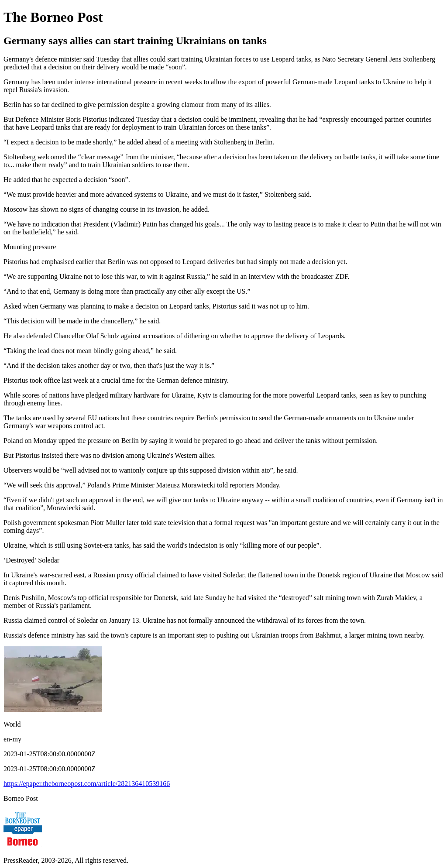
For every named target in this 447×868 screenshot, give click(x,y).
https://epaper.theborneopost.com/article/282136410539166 (87, 784)
